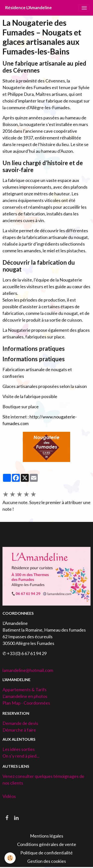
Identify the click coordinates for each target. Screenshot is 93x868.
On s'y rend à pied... (21, 756)
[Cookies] (10, 858)
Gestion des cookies (47, 861)
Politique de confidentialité (46, 853)
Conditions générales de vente (47, 844)
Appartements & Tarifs (25, 689)
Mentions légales (47, 836)
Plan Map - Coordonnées (26, 703)
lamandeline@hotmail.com (28, 670)
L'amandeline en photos (25, 696)
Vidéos (9, 796)
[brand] (29, 8)
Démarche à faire (19, 730)
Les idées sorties (19, 749)
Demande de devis (20, 723)
